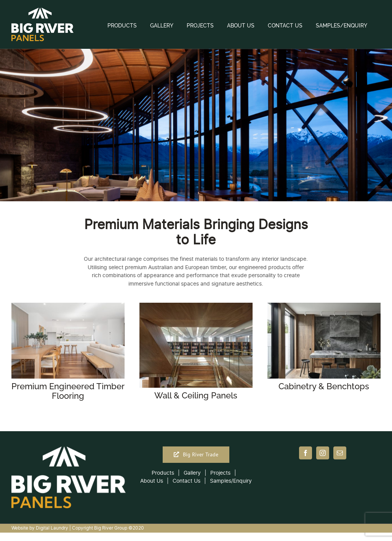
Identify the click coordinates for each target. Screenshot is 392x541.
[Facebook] (306, 453)
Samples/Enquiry (231, 481)
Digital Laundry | (54, 528)
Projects (220, 473)
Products (163, 473)
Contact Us (186, 481)
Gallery (192, 473)
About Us (152, 481)
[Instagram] (323, 453)
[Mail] (340, 453)
